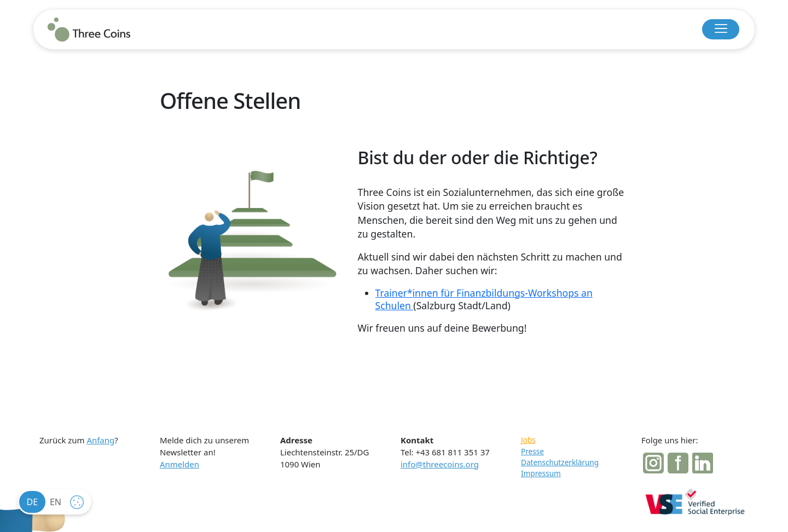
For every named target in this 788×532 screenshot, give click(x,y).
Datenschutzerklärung (560, 462)
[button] (721, 29)
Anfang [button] (100, 440)
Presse (532, 451)
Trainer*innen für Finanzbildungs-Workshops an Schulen (484, 299)
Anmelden (179, 464)
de (33, 502)
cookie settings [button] (79, 505)
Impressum (541, 473)
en (56, 502)
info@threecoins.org (440, 464)
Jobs (528, 440)
